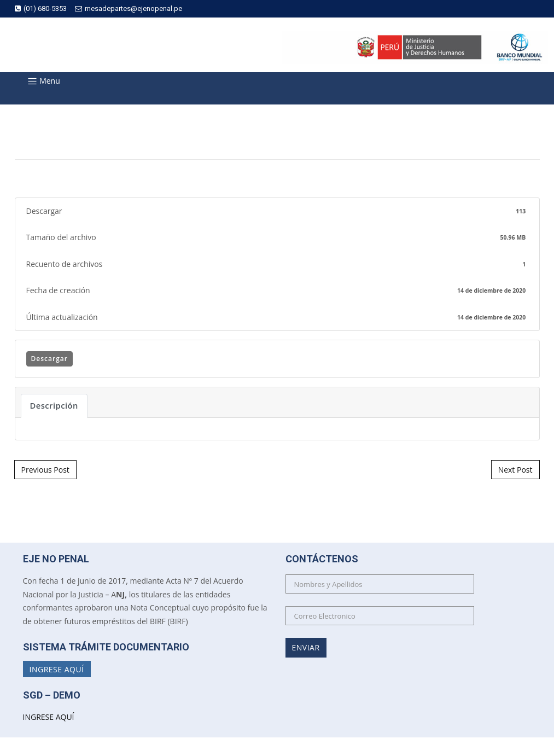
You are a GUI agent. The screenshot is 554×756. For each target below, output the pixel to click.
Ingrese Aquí (57, 669)
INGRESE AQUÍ (49, 717)
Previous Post (45, 470)
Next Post (515, 470)
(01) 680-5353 (41, 8)
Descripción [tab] (54, 405)
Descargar (49, 359)
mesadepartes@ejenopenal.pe (129, 8)
